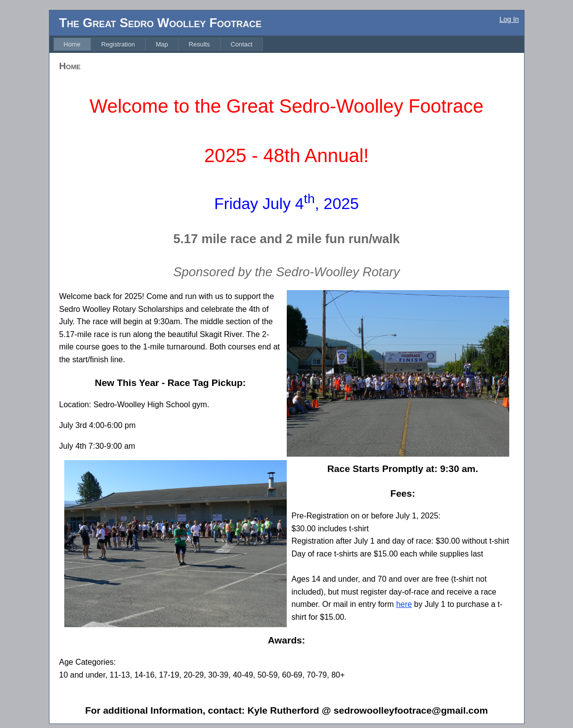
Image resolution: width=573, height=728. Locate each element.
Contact (242, 44)
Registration (118, 44)
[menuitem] (72, 44)
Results (199, 44)
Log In (509, 19)
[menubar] (158, 44)
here (404, 604)
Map (162, 44)
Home (72, 44)
